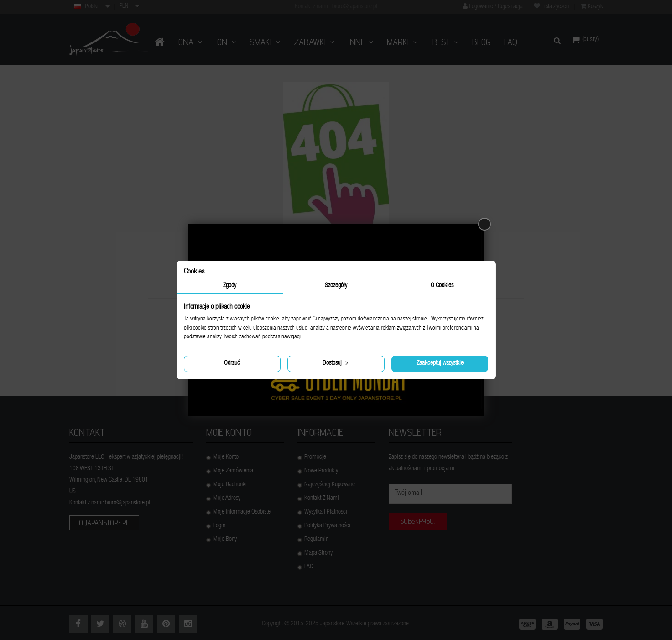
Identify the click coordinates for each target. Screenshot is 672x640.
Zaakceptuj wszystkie (440, 363)
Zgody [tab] (230, 286)
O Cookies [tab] (442, 286)
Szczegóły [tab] (336, 286)
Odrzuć (232, 363)
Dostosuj (336, 363)
